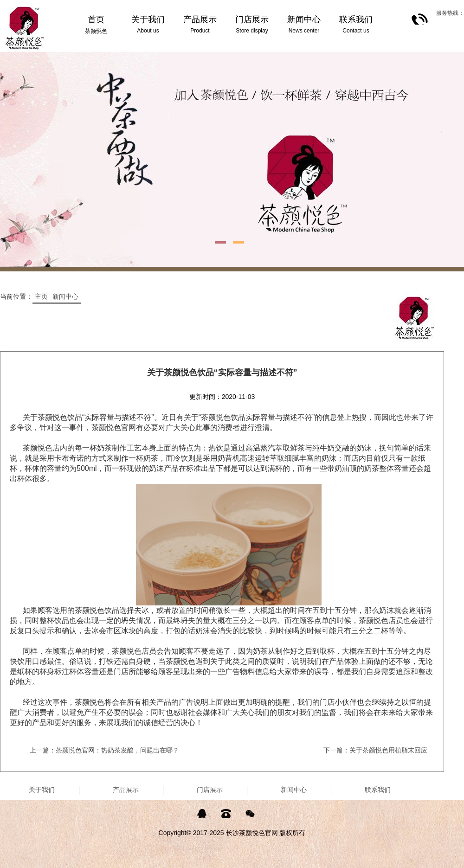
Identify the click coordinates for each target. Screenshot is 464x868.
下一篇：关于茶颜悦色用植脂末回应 (375, 750)
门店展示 (210, 790)
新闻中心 (65, 296)
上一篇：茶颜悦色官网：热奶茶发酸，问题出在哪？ (104, 750)
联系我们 (378, 790)
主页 (41, 296)
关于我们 (42, 790)
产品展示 (126, 790)
